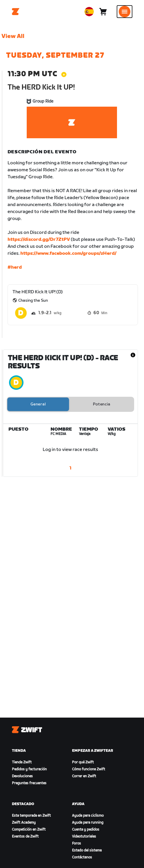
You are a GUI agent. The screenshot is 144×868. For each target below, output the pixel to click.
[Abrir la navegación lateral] (125, 12)
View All (13, 36)
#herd (15, 267)
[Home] (16, 12)
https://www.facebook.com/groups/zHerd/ (68, 253)
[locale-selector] (89, 12)
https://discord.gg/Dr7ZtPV (39, 240)
